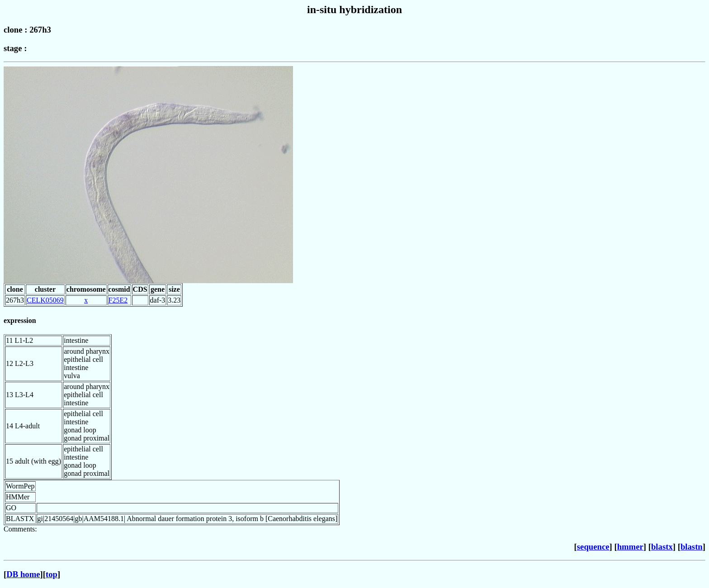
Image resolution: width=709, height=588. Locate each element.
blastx (662, 547)
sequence (593, 547)
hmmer (630, 547)
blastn (692, 547)
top (52, 574)
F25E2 (118, 300)
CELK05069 (45, 300)
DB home (23, 574)
